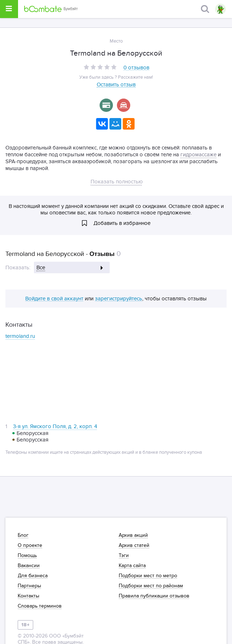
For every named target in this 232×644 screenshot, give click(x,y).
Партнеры (29, 586)
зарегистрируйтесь (119, 299)
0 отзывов (136, 68)
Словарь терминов (40, 606)
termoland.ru (20, 336)
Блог (23, 535)
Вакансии (29, 566)
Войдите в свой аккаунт (54, 299)
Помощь (27, 556)
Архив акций (133, 535)
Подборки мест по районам (151, 586)
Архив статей (134, 545)
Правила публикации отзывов (154, 596)
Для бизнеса (33, 576)
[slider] (100, 67)
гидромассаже (198, 155)
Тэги (124, 556)
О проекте (30, 545)
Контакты (29, 596)
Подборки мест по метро (148, 576)
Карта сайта (132, 566)
